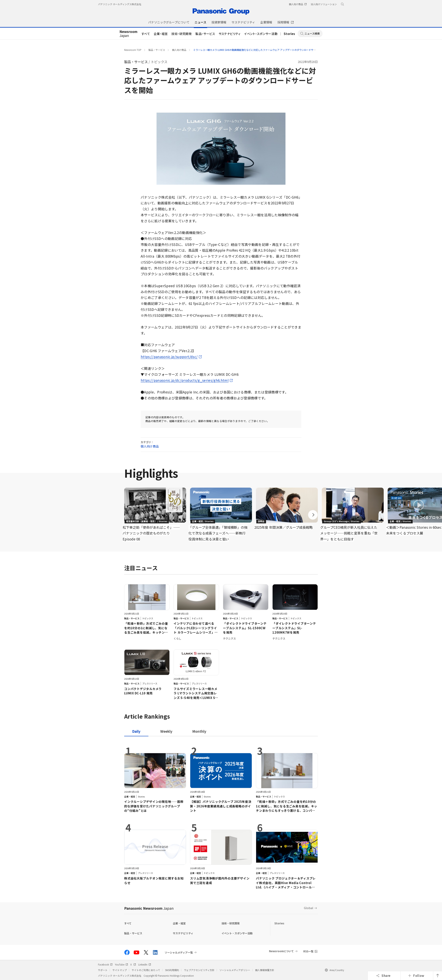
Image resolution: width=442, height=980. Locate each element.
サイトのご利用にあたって (146, 970)
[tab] (166, 731)
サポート (103, 970)
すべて (146, 34)
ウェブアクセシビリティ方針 (199, 970)
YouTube (121, 964)
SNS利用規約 (172, 970)
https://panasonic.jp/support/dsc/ (169, 357)
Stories (289, 34)
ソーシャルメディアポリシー (235, 970)
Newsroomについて (281, 951)
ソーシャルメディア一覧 (179, 952)
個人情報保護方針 (265, 970)
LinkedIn (145, 964)
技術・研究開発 (182, 34)
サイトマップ (120, 970)
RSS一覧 (308, 951)
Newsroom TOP (133, 50)
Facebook (105, 964)
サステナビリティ (230, 34)
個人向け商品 (179, 50)
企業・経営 (161, 34)
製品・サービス (205, 34)
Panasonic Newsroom (149, 908)
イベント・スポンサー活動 (261, 34)
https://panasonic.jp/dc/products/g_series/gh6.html (185, 380)
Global (309, 908)
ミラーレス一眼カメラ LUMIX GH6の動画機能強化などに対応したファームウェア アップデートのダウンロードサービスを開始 (260, 50)
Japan (128, 34)
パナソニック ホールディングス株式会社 (120, 4)
